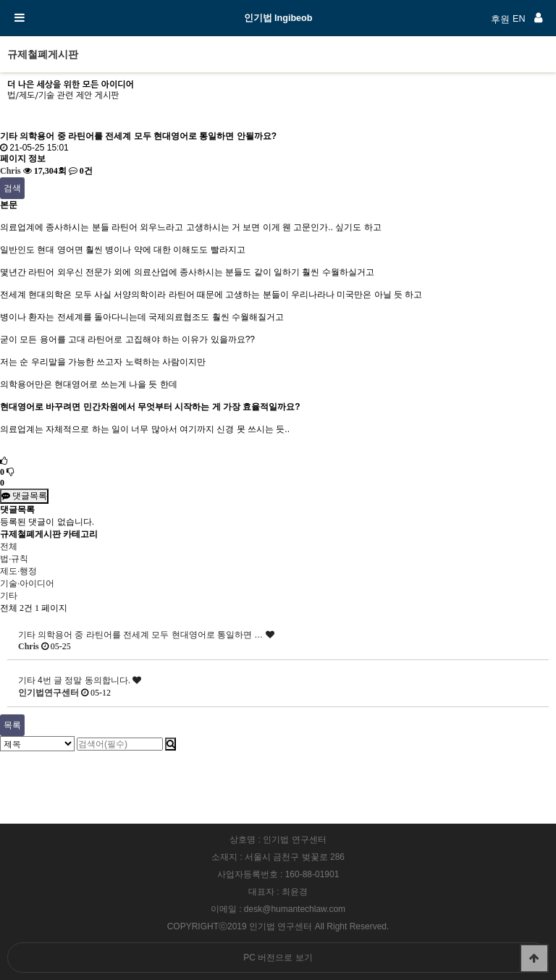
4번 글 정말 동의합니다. (89, 680)
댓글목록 (24, 496)
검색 (12, 188)
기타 (9, 596)
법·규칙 (14, 559)
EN (519, 19)
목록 (12, 725)
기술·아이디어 (27, 583)
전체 (9, 546)
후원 (500, 20)
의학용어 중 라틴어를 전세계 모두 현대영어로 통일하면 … (156, 635)
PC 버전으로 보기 (278, 958)
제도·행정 (18, 571)
